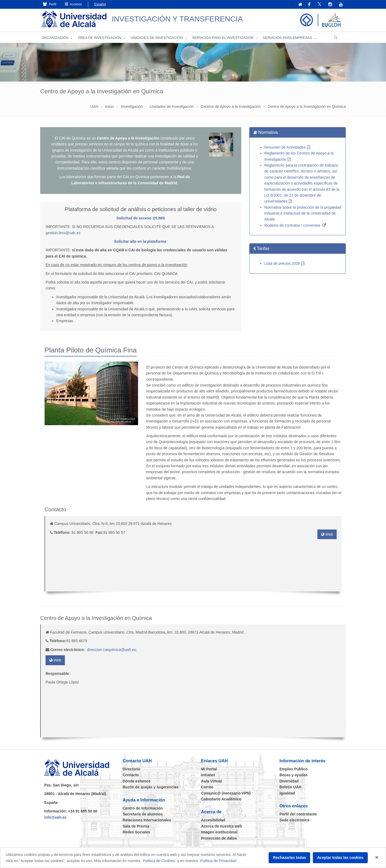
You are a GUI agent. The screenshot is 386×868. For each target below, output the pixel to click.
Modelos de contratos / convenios (292, 225)
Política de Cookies (159, 861)
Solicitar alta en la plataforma (140, 241)
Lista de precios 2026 (282, 263)
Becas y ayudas (294, 775)
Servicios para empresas (287, 38)
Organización (55, 38)
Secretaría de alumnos (143, 814)
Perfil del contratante (298, 814)
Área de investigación (99, 38)
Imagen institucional (219, 832)
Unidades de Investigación (157, 38)
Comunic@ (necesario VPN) (226, 793)
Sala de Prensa (136, 826)
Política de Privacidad (218, 861)
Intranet (208, 775)
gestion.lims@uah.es (63, 233)
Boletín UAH (291, 787)
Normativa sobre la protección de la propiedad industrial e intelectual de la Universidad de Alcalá (303, 213)
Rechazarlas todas (289, 858)
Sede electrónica (294, 820)
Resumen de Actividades (285, 147)
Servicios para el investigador (223, 38)
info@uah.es (55, 817)
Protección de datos (219, 838)
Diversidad (289, 781)
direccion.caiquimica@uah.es (112, 650)
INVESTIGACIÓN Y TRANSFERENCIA (177, 19)
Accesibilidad (213, 820)
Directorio (132, 769)
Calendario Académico (221, 799)
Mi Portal (209, 769)
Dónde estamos (137, 781)
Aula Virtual (211, 781)
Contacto (131, 775)
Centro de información (143, 808)
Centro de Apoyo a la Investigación (128, 138)
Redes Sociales (137, 832)
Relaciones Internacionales (147, 820)
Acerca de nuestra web (222, 826)
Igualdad (287, 793)
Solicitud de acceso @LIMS (141, 218)
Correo (207, 787)
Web (327, 534)
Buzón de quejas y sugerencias (151, 787)
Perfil (50, 4)
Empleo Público (294, 769)
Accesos (73, 4)
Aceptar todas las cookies (340, 858)
